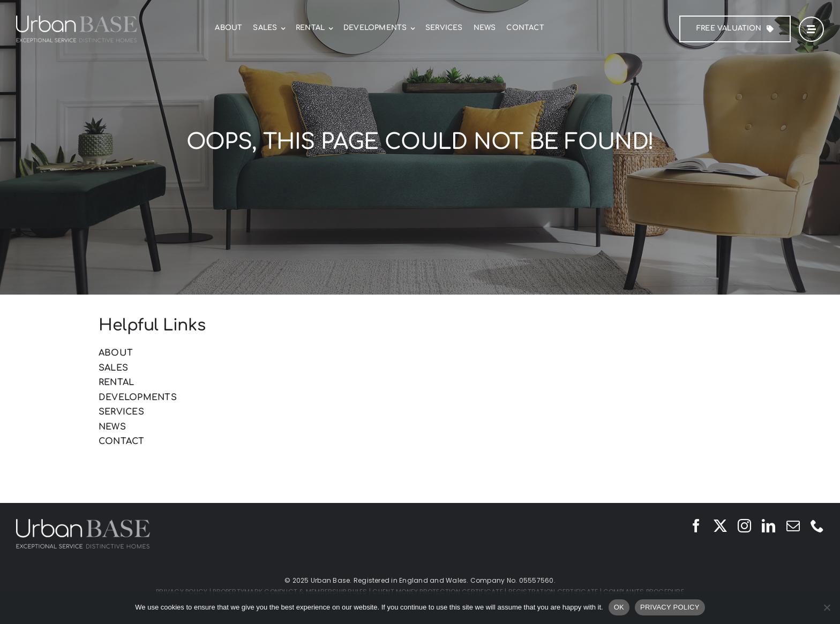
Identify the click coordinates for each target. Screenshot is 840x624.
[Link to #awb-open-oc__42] (811, 29)
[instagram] (744, 526)
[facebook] (696, 526)
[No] (827, 607)
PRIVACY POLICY (670, 607)
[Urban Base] (77, 20)
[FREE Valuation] (735, 29)
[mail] (793, 526)
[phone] (817, 526)
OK (619, 607)
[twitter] (720, 526)
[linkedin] (768, 526)
